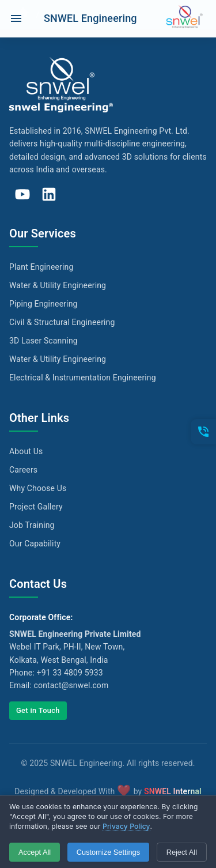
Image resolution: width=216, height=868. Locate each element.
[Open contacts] (203, 432)
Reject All (182, 852)
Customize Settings (108, 852)
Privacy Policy (126, 826)
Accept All (35, 852)
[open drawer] (16, 18)
